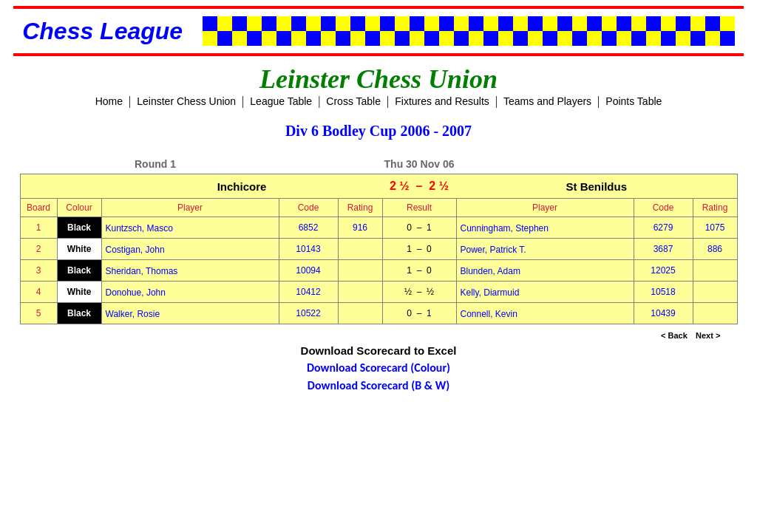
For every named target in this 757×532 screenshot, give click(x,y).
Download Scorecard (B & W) (378, 385)
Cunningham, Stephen (505, 228)
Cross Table (353, 101)
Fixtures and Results (442, 101)
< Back (674, 335)
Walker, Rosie (133, 314)
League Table (281, 101)
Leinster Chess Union (186, 101)
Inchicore (242, 187)
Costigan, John (135, 250)
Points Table (634, 101)
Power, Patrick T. (493, 250)
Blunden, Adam (490, 271)
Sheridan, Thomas (142, 271)
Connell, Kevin (489, 314)
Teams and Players (547, 101)
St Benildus (596, 187)
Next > (708, 335)
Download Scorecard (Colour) (378, 368)
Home (109, 101)
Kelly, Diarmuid (490, 293)
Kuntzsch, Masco (139, 228)
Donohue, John (136, 293)
